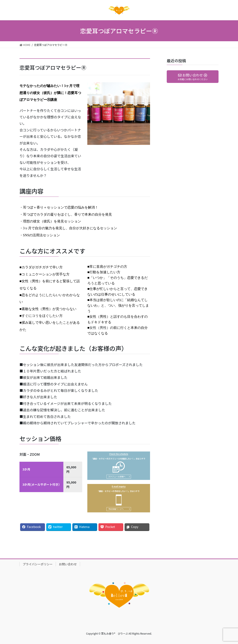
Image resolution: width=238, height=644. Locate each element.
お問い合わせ (68, 564)
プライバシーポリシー (38, 564)
